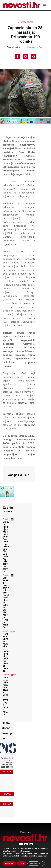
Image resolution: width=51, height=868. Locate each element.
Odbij (22, 863)
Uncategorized (26, 22)
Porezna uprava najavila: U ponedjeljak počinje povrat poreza (6, 652)
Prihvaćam (9, 863)
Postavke (34, 863)
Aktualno (7, 519)
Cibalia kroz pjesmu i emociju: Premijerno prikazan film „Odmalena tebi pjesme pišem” (6, 546)
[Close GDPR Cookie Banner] (43, 863)
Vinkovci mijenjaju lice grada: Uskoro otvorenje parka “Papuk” (6, 696)
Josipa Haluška (13, 47)
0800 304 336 (7, 767)
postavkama (43, 856)
